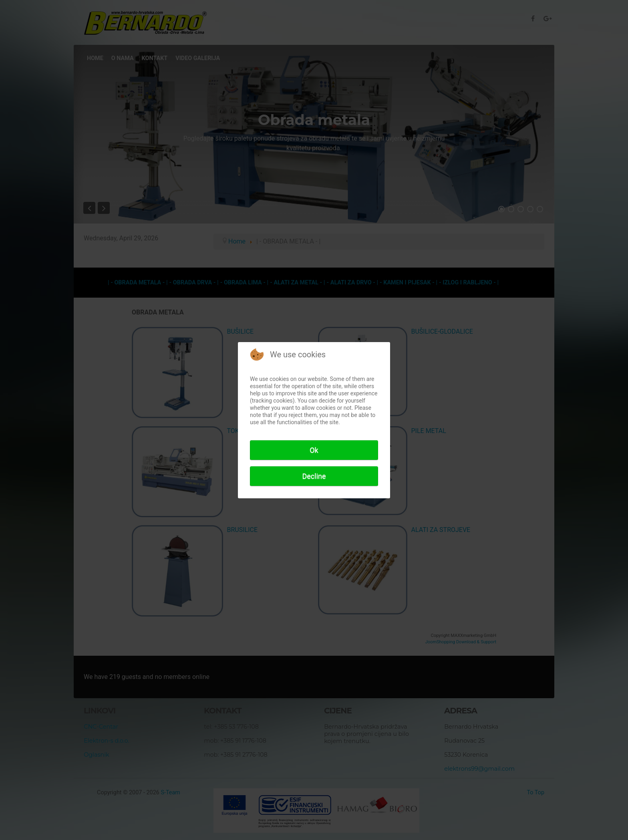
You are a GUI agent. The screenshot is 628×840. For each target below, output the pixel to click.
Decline (314, 476)
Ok (314, 450)
